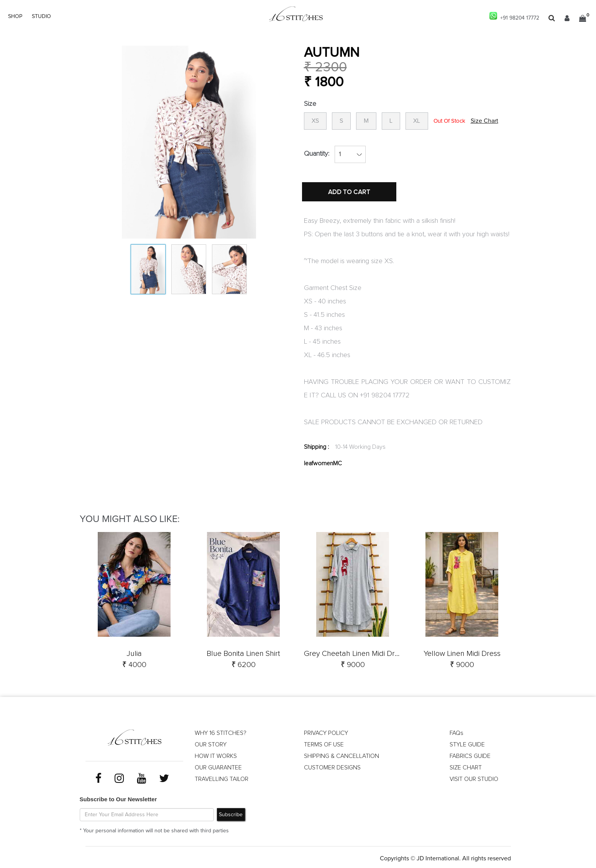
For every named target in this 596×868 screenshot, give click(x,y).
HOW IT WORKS (216, 754)
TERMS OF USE (324, 743)
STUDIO (41, 16)
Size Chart (492, 121)
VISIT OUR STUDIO (474, 777)
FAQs (456, 731)
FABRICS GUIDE (470, 754)
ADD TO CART (350, 193)
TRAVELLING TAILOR (222, 777)
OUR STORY (211, 743)
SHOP (15, 16)
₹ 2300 (325, 67)
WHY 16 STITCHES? (221, 731)
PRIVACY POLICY (326, 731)
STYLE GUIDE (467, 743)
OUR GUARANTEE (218, 766)
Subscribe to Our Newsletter (118, 797)
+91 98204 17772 (514, 16)
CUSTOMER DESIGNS (332, 766)
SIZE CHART (466, 766)
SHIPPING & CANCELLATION (342, 754)
